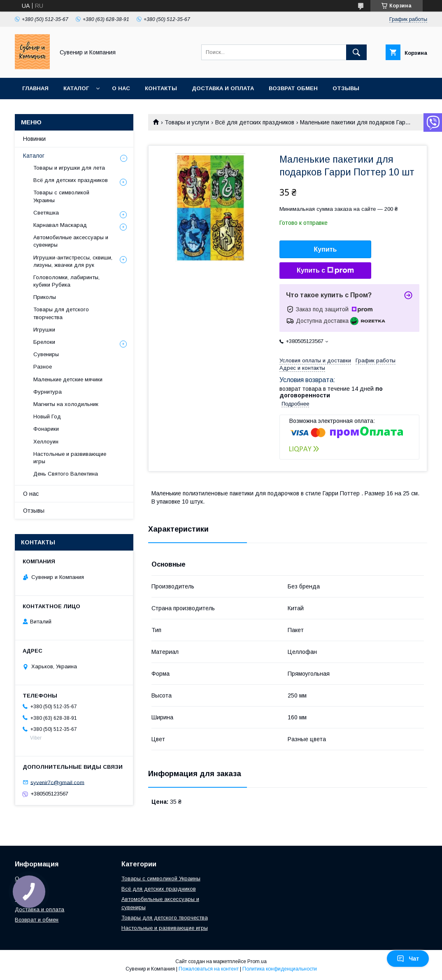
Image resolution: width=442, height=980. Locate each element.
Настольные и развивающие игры (70, 458)
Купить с (325, 271)
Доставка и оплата (223, 88)
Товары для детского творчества (61, 313)
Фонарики (46, 429)
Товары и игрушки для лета (69, 168)
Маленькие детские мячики (68, 379)
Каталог (76, 88)
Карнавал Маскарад (60, 225)
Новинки (34, 139)
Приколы (45, 297)
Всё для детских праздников (255, 122)
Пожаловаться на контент (209, 969)
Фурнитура (48, 392)
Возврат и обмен (37, 920)
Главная (35, 88)
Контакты (161, 88)
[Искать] (356, 52)
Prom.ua (257, 961)
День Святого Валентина (66, 474)
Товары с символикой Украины (61, 196)
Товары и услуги (187, 122)
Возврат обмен (293, 88)
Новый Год (47, 416)
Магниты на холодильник (66, 404)
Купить (326, 249)
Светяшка (46, 213)
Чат (408, 959)
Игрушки (44, 330)
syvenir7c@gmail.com (57, 782)
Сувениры (46, 354)
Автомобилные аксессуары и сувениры (71, 241)
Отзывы (346, 88)
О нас (121, 88)
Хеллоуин (46, 442)
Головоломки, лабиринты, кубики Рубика (66, 281)
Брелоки (44, 342)
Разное (43, 367)
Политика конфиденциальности (280, 969)
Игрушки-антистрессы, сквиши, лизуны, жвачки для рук (73, 261)
